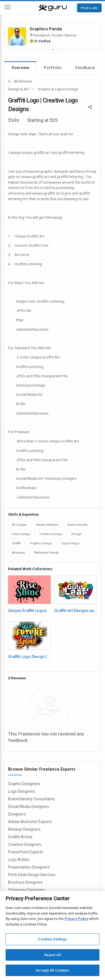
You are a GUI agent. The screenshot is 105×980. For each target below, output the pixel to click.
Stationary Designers (27, 890)
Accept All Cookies (52, 970)
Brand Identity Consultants (32, 799)
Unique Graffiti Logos (27, 611)
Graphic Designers (24, 784)
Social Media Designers (29, 807)
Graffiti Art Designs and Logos (76, 611)
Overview (20, 68)
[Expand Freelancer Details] (53, 49)
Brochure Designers (25, 882)
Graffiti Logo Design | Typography (29, 657)
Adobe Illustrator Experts (30, 822)
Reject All (52, 955)
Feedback (85, 68)
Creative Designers (25, 844)
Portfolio (53, 68)
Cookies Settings (52, 939)
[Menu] (8, 8)
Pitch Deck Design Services (32, 875)
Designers (17, 814)
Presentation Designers (29, 867)
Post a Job (89, 8)
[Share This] (90, 107)
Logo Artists (19, 860)
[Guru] (53, 8)
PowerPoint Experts (26, 852)
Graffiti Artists (20, 837)
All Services (20, 81)
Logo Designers (22, 791)
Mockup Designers (24, 829)
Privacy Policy (76, 919)
